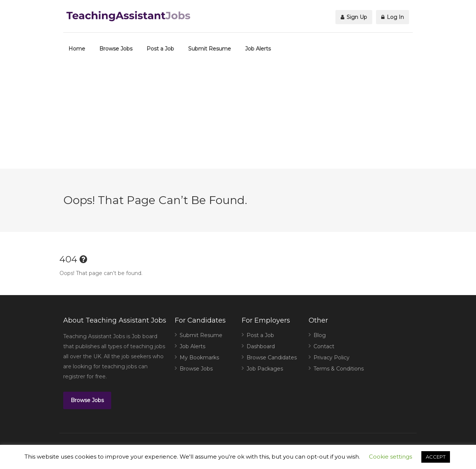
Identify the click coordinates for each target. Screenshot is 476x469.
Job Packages (265, 369)
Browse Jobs (116, 49)
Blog (320, 335)
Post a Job (160, 49)
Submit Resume (210, 49)
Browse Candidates (272, 358)
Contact (324, 346)
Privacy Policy (332, 358)
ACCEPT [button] (436, 457)
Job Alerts (258, 49)
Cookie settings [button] (390, 457)
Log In (393, 17)
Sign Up (354, 17)
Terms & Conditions (339, 369)
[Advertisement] (238, 117)
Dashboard (261, 346)
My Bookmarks (199, 358)
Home (77, 49)
